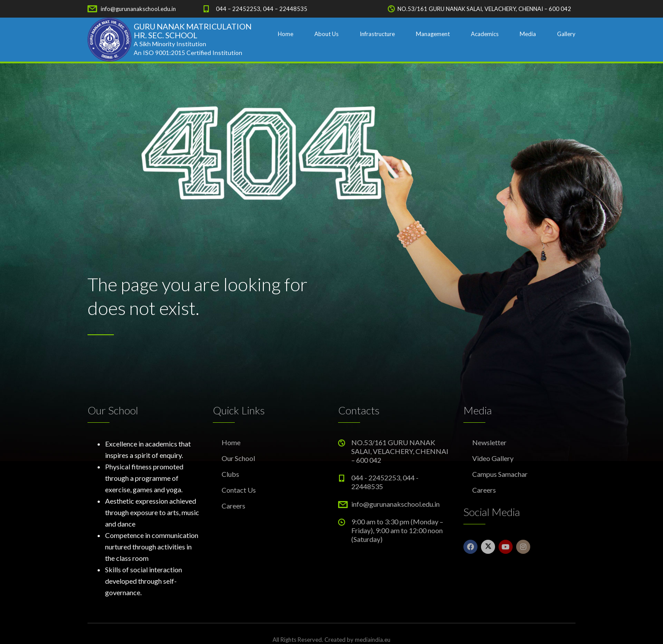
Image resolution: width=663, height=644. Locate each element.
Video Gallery (493, 458)
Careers (233, 506)
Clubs (230, 474)
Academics (485, 34)
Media (528, 34)
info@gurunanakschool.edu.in (138, 9)
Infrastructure (377, 34)
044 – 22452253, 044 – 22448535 (262, 9)
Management (433, 34)
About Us (326, 34)
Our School (238, 458)
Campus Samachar (500, 474)
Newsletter (489, 442)
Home (286, 34)
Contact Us (239, 490)
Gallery (566, 34)
